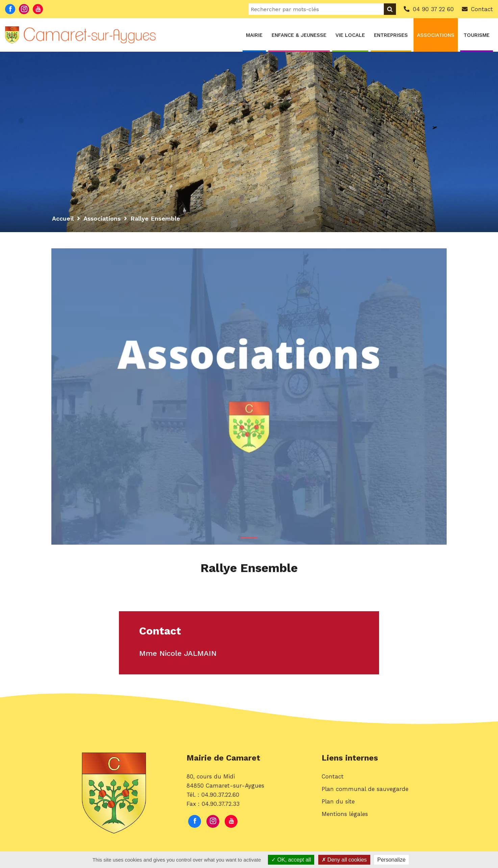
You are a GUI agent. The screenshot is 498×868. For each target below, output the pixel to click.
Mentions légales (345, 815)
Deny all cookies (344, 860)
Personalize (392, 860)
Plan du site (338, 802)
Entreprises (391, 35)
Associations (436, 35)
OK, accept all (291, 860)
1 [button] (249, 538)
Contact (333, 777)
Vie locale (350, 35)
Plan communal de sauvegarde (365, 790)
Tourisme (477, 35)
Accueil (63, 218)
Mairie (254, 35)
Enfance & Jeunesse (299, 35)
